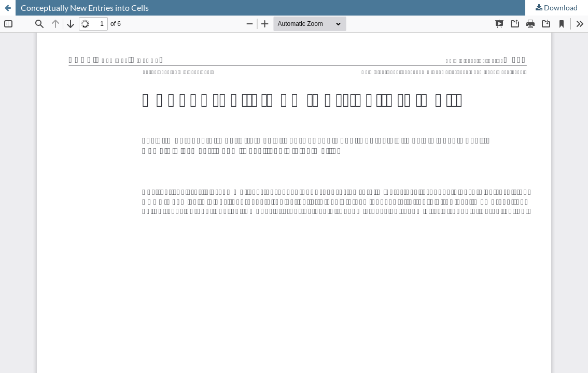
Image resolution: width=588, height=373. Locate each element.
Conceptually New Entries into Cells (85, 8)
